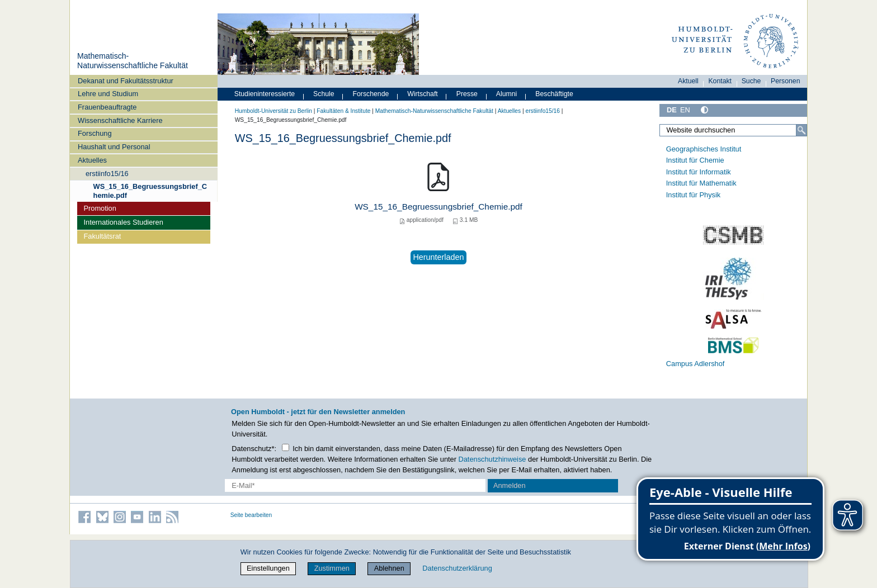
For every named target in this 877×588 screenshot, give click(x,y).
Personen (786, 81)
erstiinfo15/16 (107, 174)
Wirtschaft (423, 94)
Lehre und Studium (108, 94)
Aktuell (688, 81)
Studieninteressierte (265, 94)
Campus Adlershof (696, 364)
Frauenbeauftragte (107, 107)
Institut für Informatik (699, 172)
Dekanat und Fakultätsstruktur (126, 81)
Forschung (95, 133)
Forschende (371, 94)
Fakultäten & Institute (343, 111)
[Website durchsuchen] (733, 130)
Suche (751, 81)
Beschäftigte (554, 94)
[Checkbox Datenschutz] (286, 447)
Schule (324, 94)
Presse (467, 94)
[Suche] (801, 130)
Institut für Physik (693, 195)
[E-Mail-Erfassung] (355, 485)
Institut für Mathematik (701, 183)
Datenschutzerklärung (457, 568)
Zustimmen (332, 568)
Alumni (507, 94)
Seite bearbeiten (251, 515)
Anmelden (510, 485)
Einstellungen (268, 568)
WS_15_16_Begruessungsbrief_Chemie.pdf (150, 191)
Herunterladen (438, 257)
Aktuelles (92, 160)
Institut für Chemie (695, 160)
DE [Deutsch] (672, 110)
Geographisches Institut (704, 149)
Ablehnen (389, 568)
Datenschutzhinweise (492, 459)
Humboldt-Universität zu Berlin (274, 111)
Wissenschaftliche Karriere (120, 120)
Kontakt (720, 81)
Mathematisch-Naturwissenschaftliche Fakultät (133, 61)
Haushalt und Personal (114, 147)
